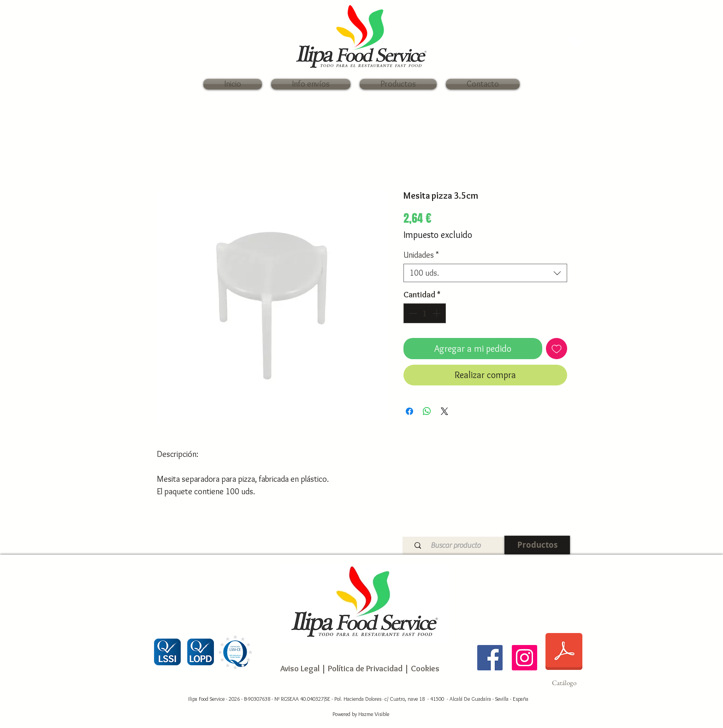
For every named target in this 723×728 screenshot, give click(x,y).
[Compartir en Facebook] (409, 411)
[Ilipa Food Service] (490, 658)
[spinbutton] (425, 313)
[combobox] (485, 273)
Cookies (425, 669)
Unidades (421, 255)
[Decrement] (412, 313)
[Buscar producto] (455, 546)
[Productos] (537, 545)
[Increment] (437, 313)
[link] (569, 42)
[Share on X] (444, 411)
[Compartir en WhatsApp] (427, 411)
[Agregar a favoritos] (557, 349)
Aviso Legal (300, 669)
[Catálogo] (564, 657)
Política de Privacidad (364, 669)
